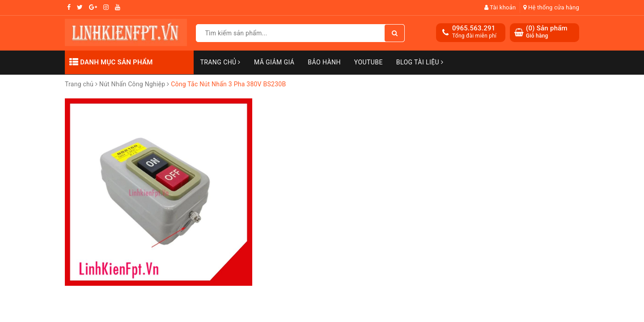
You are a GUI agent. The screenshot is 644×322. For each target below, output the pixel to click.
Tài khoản (500, 7)
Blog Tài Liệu (420, 62)
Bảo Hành (324, 62)
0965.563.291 (474, 28)
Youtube (369, 62)
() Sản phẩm (547, 32)
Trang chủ (220, 62)
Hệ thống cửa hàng (551, 7)
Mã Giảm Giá (274, 62)
